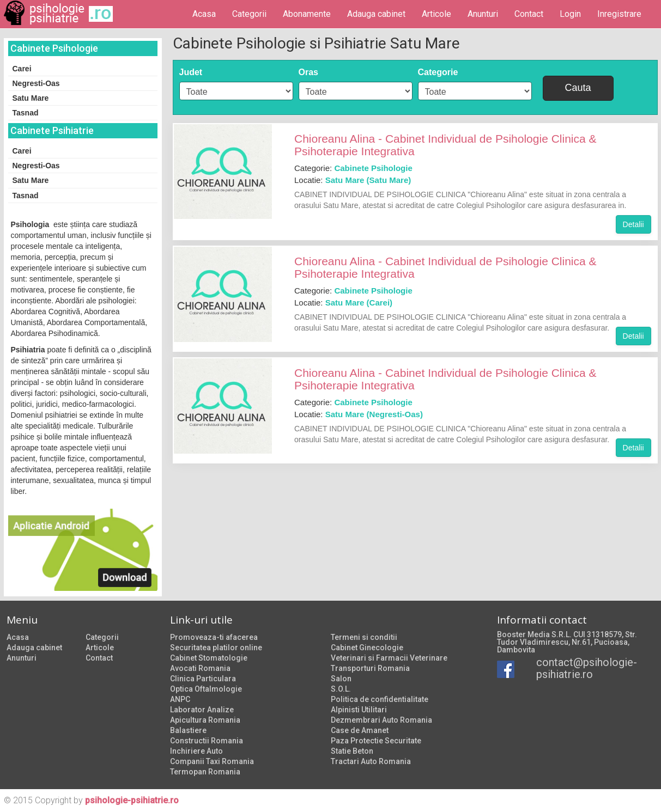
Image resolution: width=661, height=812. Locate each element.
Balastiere (188, 730)
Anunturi (483, 14)
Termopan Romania (205, 772)
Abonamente (307, 14)
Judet (191, 72)
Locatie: (353, 180)
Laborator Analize (202, 710)
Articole (436, 14)
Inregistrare (619, 14)
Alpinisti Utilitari (359, 710)
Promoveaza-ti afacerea (214, 637)
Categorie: (353, 168)
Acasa (204, 14)
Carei (22, 69)
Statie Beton (352, 751)
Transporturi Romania (370, 668)
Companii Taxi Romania (212, 761)
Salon (341, 679)
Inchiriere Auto (196, 751)
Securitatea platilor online (216, 648)
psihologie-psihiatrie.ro (132, 800)
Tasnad (26, 113)
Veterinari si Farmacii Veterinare (389, 658)
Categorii (249, 14)
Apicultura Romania (205, 720)
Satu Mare (31, 98)
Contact (529, 14)
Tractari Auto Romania (371, 761)
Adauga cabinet (376, 14)
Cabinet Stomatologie (209, 658)
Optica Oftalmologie (206, 689)
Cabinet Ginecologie (367, 648)
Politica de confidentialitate (380, 699)
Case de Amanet (360, 730)
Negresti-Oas (36, 83)
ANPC (180, 699)
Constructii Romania (207, 741)
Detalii (633, 224)
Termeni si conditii (364, 637)
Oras (308, 72)
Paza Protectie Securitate (376, 741)
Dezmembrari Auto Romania (381, 720)
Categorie (438, 72)
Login (570, 14)
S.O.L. (341, 689)
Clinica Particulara (203, 679)
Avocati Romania (200, 668)
